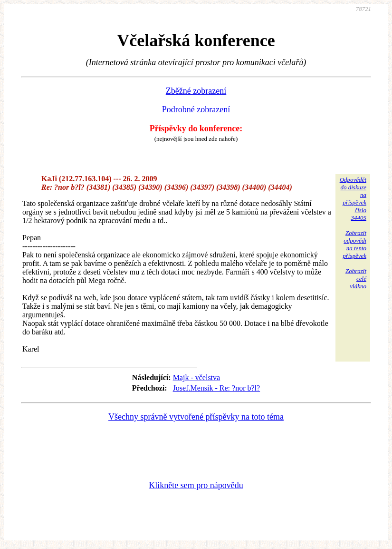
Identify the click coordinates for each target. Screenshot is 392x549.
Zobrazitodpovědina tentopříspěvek (354, 244)
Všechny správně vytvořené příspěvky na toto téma (196, 417)
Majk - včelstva (197, 377)
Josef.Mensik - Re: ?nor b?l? (217, 388)
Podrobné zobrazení (196, 109)
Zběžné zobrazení (196, 91)
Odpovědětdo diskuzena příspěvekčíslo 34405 (353, 199)
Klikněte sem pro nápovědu (196, 485)
